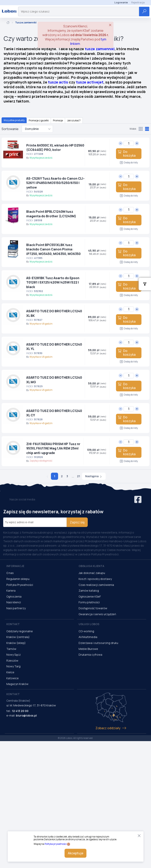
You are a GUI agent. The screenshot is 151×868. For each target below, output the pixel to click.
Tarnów (11, 649)
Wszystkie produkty (14, 120)
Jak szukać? (74, 120)
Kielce (10, 672)
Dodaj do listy (129, 162)
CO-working (86, 631)
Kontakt (13, 624)
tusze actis (58, 82)
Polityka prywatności (56, 844)
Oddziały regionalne (20, 631)
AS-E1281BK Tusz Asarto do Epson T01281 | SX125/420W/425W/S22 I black (53, 282)
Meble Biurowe (88, 649)
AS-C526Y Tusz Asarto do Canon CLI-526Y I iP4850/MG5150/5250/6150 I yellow (55, 183)
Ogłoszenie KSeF (90, 596)
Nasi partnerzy (16, 608)
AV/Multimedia (88, 637)
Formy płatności (89, 602)
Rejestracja (138, 2)
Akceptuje (76, 853)
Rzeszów (12, 661)
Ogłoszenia (14, 596)
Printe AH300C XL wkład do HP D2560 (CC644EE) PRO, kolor (55, 148)
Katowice (13, 678)
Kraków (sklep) (16, 643)
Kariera (11, 591)
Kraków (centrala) (18, 637)
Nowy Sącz (14, 655)
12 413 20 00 (20, 711)
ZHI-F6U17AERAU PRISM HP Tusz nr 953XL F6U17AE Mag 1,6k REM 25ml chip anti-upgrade (53, 448)
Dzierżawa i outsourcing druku (98, 643)
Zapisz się (77, 522)
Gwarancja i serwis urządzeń (97, 614)
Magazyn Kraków (17, 684)
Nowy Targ (13, 666)
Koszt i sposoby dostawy (95, 579)
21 (78, 476)
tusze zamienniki (100, 49)
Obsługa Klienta (91, 566)
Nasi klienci (14, 602)
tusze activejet (90, 82)
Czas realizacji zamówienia (96, 585)
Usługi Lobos (89, 624)
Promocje (58, 120)
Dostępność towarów (93, 608)
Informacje (15, 566)
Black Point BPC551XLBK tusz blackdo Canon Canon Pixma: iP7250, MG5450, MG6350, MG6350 (53, 249)
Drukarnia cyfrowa (90, 655)
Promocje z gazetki (39, 120)
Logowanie (121, 2)
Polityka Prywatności (20, 585)
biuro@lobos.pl (26, 715)
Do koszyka (127, 154)
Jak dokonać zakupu (92, 573)
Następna (94, 476)
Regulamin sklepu (18, 579)
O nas (10, 573)
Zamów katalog (89, 591)
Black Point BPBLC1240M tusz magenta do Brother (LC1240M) (51, 214)
